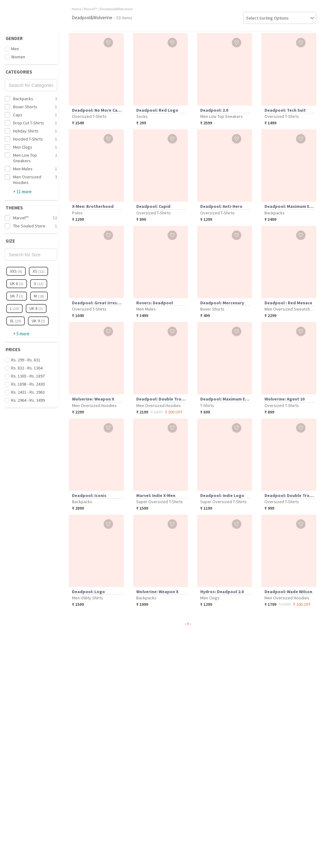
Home (77, 9)
